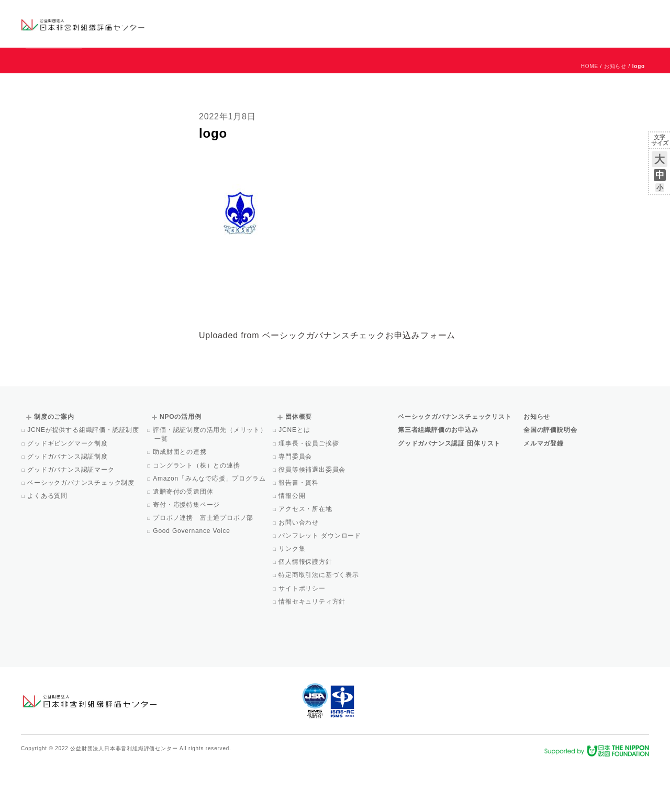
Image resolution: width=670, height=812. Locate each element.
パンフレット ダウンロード (321, 583)
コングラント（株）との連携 (197, 513)
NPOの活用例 (465, 23)
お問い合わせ (607, 14)
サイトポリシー (303, 636)
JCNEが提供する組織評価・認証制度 (84, 477)
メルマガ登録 (544, 491)
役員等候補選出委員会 (313, 517)
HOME (590, 114)
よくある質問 (48, 543)
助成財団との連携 (181, 499)
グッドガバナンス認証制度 (68, 504)
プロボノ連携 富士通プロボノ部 (204, 565)
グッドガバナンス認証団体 (206, 23)
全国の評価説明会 (550, 477)
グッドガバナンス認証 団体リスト (449, 491)
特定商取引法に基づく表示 (320, 622)
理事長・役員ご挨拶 (309, 491)
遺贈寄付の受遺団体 (184, 539)
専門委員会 (296, 504)
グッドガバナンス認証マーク (72, 517)
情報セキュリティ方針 (313, 649)
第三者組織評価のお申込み (438, 477)
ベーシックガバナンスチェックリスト (301, 23)
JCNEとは (295, 477)
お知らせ (543, 14)
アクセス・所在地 (306, 557)
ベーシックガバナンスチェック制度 (82, 530)
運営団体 (571, 14)
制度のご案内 (390, 23)
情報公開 (293, 543)
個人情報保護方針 (306, 609)
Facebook (527, 31)
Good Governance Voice (192, 579)
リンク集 (293, 596)
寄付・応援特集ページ (187, 552)
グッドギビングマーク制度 (68, 491)
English (639, 14)
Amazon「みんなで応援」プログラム (210, 526)
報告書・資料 (299, 530)
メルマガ (554, 31)
